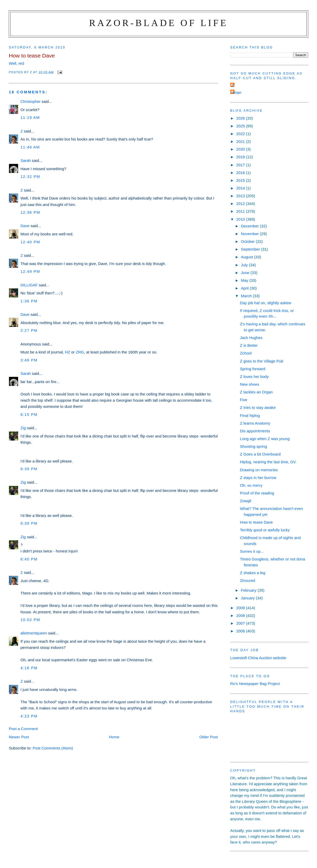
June (246, 273)
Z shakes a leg (253, 573)
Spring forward (253, 369)
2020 (241, 149)
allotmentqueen (34, 633)
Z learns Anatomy (255, 423)
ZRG (80, 352)
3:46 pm (29, 360)
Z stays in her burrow (258, 478)
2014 (241, 188)
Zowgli (246, 501)
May (245, 280)
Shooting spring (253, 446)
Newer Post (19, 737)
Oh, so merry (251, 485)
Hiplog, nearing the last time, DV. (268, 462)
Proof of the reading (257, 493)
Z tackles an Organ (256, 392)
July (245, 265)
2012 (241, 204)
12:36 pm (30, 212)
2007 (241, 623)
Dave (25, 226)
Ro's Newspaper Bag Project (255, 684)
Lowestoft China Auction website (258, 658)
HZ (68, 352)
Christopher (30, 101)
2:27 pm (29, 330)
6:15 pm (29, 414)
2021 (241, 141)
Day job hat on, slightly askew (266, 303)
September (251, 249)
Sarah (26, 160)
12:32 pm (30, 176)
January (248, 598)
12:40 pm (30, 242)
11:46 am (30, 147)
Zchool (246, 353)
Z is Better (249, 345)
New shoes (250, 384)
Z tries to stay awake (258, 407)
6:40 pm (29, 559)
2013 (241, 196)
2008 (241, 615)
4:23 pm (29, 716)
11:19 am (30, 117)
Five (244, 400)
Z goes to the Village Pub (262, 361)
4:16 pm (29, 668)
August (247, 257)
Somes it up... (252, 551)
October (248, 241)
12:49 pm (30, 271)
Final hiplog (250, 415)
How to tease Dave (256, 522)
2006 (241, 631)
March (247, 296)
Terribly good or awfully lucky (265, 530)
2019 (241, 157)
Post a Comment (23, 729)
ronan (237, 92)
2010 (241, 219)
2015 (241, 180)
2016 (241, 173)
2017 (241, 165)
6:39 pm (29, 469)
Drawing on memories (259, 470)
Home (114, 737)
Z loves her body (254, 377)
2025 (241, 126)
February (249, 590)
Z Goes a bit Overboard (260, 454)
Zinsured (247, 580)
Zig (23, 428)
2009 (241, 608)
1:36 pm (29, 301)
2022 (241, 134)
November (250, 234)
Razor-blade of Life (159, 23)
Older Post (209, 737)
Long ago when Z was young (265, 439)
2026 (241, 118)
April (245, 288)
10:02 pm (30, 620)
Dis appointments (255, 431)
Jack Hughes (251, 338)
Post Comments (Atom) (53, 748)
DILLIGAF (29, 285)
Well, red (16, 63)
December (250, 226)
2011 (241, 211)
